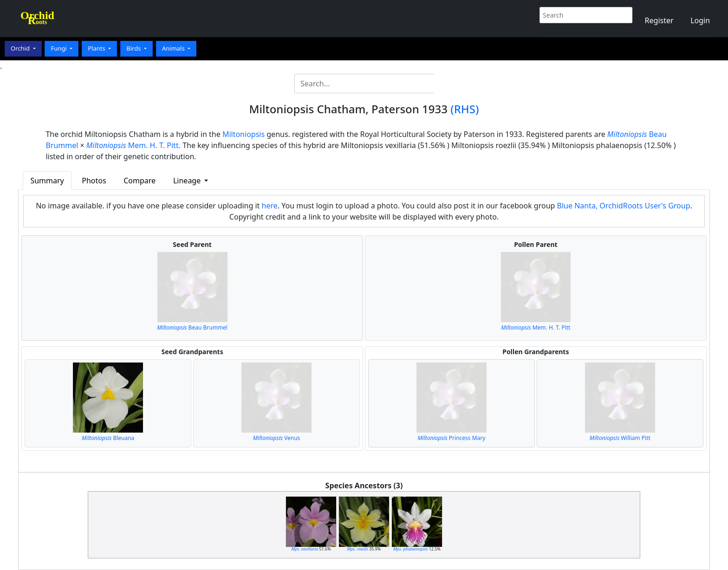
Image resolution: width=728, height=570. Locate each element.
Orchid (21, 48)
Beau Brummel (192, 327)
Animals (174, 48)
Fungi (59, 48)
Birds (134, 48)
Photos (94, 181)
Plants (97, 48)
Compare (140, 181)
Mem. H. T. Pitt (536, 327)
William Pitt (620, 438)
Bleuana (108, 438)
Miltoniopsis (244, 134)
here (270, 206)
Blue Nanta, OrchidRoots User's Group (624, 206)
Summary (47, 181)
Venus (277, 438)
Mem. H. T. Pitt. (133, 145)
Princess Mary (451, 438)
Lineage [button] (188, 181)
